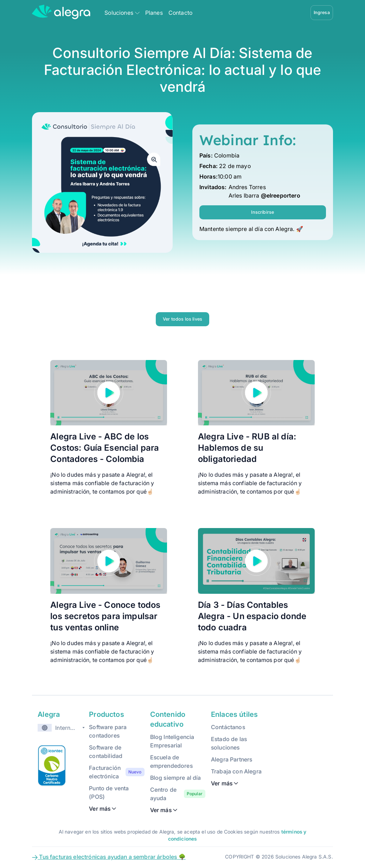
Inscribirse (262, 212)
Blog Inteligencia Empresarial (172, 741)
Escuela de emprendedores (171, 761)
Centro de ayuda (163, 794)
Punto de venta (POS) (109, 792)
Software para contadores (108, 731)
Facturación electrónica (105, 772)
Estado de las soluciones (229, 743)
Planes (154, 13)
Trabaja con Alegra (236, 771)
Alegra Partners (232, 759)
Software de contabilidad (106, 752)
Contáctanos (228, 727)
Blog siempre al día (176, 778)
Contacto (180, 13)
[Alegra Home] (61, 12)
